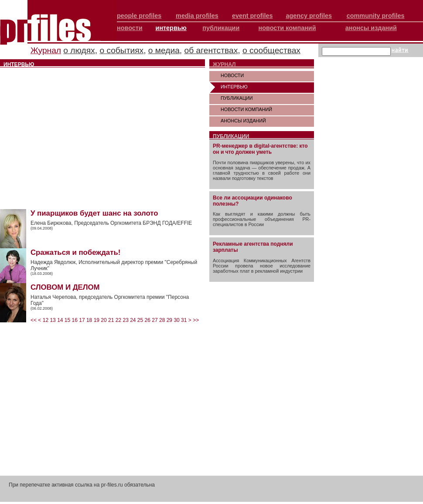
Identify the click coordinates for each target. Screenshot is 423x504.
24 (133, 320)
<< (34, 320)
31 (184, 320)
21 (111, 320)
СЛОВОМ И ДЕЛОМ (65, 287)
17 (82, 320)
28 (162, 320)
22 (118, 320)
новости (130, 28)
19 (97, 320)
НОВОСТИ (232, 75)
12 (46, 320)
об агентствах (211, 50)
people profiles (139, 16)
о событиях (121, 50)
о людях (79, 50)
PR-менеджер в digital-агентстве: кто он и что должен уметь (260, 149)
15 (67, 320)
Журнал (46, 50)
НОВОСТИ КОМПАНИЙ (246, 109)
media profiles (197, 16)
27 (155, 320)
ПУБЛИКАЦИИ (237, 98)
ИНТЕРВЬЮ (234, 87)
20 (104, 320)
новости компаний (287, 28)
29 (169, 320)
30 (176, 320)
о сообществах (271, 50)
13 (53, 320)
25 (140, 320)
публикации (221, 28)
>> (196, 320)
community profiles (376, 16)
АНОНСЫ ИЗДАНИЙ (243, 121)
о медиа (164, 50)
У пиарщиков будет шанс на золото (94, 213)
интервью (171, 28)
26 (148, 320)
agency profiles (309, 16)
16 (75, 320)
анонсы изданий (371, 28)
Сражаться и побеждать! (75, 252)
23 (125, 320)
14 (60, 320)
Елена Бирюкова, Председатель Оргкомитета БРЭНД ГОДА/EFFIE (111, 223)
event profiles (252, 16)
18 (89, 320)
